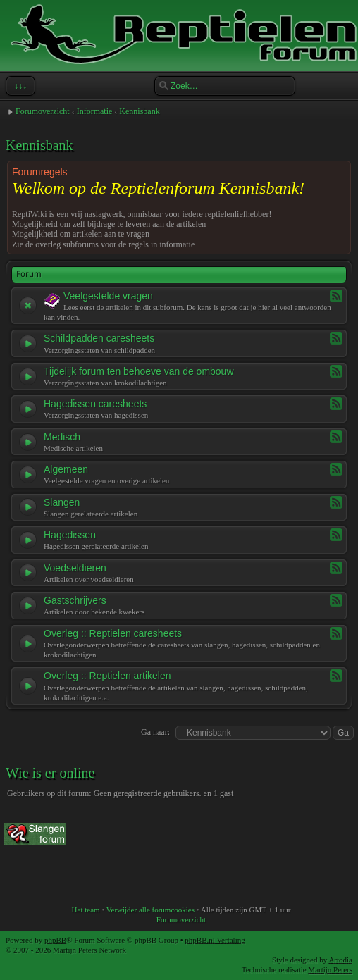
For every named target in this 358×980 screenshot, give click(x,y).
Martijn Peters (330, 969)
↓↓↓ (19, 86)
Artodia (340, 960)
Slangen (62, 502)
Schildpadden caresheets (99, 338)
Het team (86, 910)
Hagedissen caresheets (95, 404)
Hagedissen (70, 535)
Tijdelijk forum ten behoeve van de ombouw (139, 371)
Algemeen (66, 469)
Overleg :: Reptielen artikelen (107, 676)
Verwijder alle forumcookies (150, 910)
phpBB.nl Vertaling (215, 940)
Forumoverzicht (43, 111)
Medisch (62, 437)
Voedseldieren (75, 568)
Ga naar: (155, 732)
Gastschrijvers (75, 600)
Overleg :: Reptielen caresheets (113, 633)
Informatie (95, 111)
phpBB (55, 940)
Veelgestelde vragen (108, 296)
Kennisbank (139, 111)
